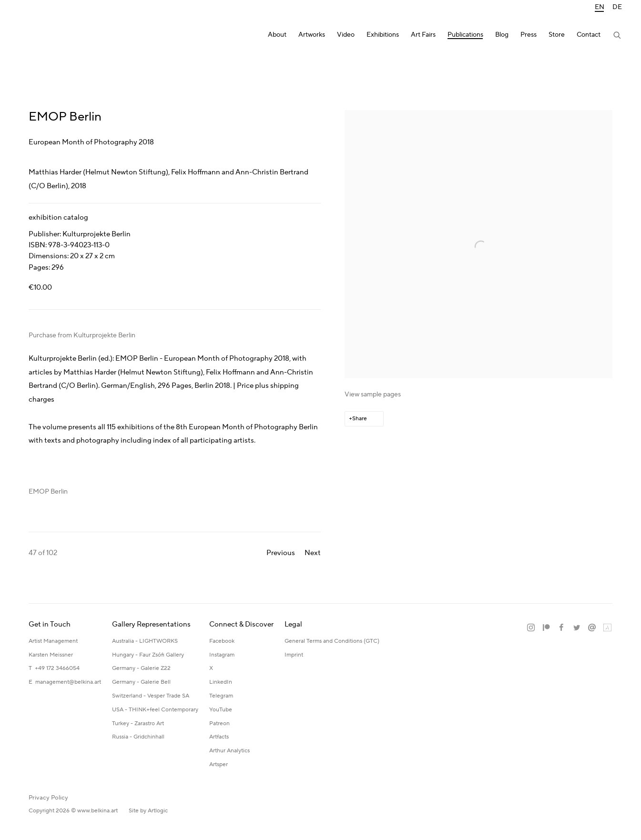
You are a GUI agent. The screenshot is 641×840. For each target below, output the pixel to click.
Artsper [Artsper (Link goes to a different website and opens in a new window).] (219, 764)
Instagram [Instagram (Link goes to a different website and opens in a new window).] (222, 655)
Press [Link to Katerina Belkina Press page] (529, 35)
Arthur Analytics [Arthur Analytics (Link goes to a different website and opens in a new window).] (229, 751)
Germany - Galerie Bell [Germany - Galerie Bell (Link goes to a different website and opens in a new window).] (141, 682)
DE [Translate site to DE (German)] (617, 7)
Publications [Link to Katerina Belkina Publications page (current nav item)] (465, 35)
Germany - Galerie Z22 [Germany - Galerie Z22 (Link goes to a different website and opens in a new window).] (141, 668)
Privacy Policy (48, 798)
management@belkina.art (68, 682)
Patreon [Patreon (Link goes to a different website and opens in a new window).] (219, 724)
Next (313, 553)
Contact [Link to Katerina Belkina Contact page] (589, 35)
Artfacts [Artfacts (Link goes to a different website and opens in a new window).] (219, 737)
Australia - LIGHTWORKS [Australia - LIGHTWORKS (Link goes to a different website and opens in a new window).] (145, 641)
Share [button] (360, 419)
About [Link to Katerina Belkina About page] (277, 35)
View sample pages (373, 395)
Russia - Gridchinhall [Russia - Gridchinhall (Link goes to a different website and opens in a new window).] (138, 737)
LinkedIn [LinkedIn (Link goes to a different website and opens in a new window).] (221, 682)
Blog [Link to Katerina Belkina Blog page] (502, 35)
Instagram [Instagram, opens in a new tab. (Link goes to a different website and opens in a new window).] (531, 628)
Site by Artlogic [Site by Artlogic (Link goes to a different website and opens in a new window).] (148, 811)
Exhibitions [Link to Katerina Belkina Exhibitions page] (383, 35)
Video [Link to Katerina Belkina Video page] (346, 35)
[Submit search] (618, 36)
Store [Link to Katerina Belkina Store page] (557, 35)
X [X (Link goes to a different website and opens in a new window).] (211, 668)
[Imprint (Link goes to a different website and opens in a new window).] (294, 655)
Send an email (592, 628)
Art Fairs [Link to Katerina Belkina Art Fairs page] (423, 35)
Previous (281, 553)
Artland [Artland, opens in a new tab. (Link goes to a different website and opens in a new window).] (607, 628)
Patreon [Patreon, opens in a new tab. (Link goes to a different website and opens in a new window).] (546, 628)
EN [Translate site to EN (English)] (600, 7)
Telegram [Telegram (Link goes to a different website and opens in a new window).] (221, 696)
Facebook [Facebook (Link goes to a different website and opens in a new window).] (222, 641)
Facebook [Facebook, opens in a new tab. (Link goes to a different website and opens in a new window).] (561, 628)
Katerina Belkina (57, 36)
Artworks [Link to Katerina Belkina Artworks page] (312, 35)
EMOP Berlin (48, 492)
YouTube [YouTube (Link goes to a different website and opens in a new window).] (221, 710)
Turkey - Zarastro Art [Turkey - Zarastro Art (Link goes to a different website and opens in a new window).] (138, 724)
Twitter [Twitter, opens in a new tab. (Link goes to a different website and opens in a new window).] (577, 628)
